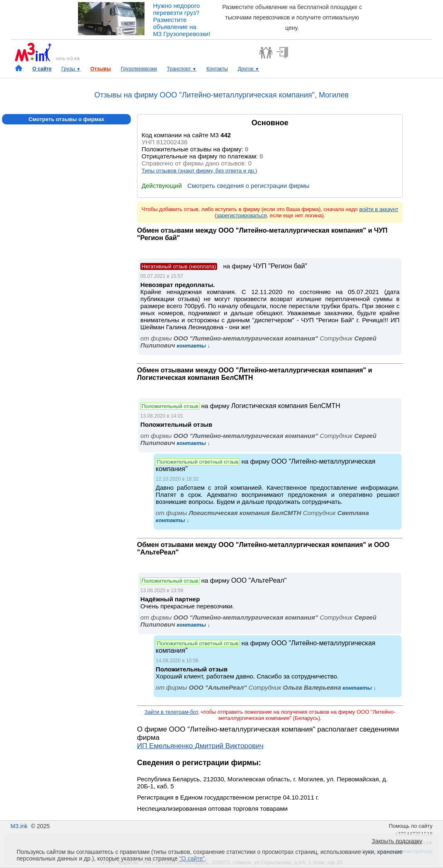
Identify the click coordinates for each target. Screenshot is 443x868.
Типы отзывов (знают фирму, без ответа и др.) (199, 171)
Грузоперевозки (139, 69)
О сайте (42, 69)
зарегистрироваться (241, 215)
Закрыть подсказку (397, 841)
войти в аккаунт (379, 209)
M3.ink (19, 826)
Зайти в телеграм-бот (171, 712)
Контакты (217, 69)
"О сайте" (192, 858)
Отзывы (101, 69)
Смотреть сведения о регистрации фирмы (248, 186)
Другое (248, 69)
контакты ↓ (193, 346)
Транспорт (182, 69)
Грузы (71, 69)
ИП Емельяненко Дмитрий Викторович (200, 746)
